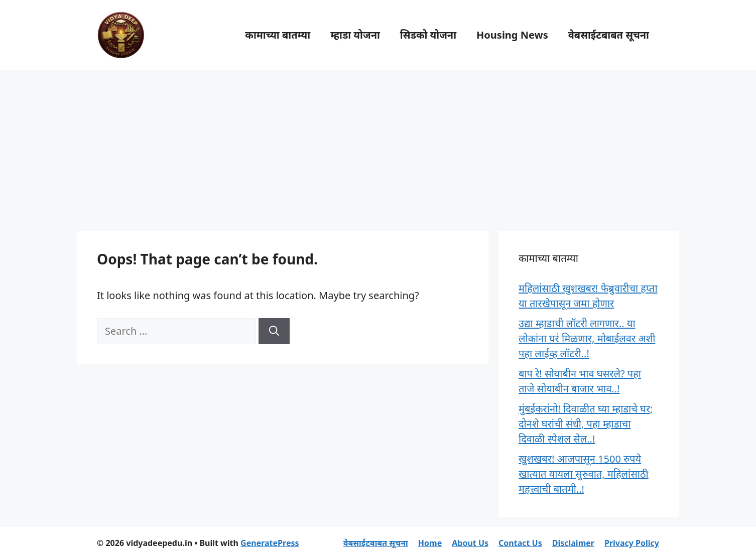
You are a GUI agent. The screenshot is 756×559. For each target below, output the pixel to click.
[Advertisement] (378, 146)
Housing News (512, 35)
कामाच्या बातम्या (278, 35)
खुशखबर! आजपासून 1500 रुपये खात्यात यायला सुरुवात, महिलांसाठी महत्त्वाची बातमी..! (584, 474)
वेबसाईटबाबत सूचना (609, 35)
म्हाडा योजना (355, 35)
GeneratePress (270, 543)
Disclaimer (573, 543)
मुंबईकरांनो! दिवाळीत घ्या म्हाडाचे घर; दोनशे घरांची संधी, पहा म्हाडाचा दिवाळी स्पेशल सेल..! (586, 424)
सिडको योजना (428, 35)
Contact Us (520, 543)
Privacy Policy (632, 543)
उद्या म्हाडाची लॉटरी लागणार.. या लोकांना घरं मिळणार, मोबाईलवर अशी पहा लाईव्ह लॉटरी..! (587, 338)
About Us (470, 543)
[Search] (274, 331)
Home (430, 543)
